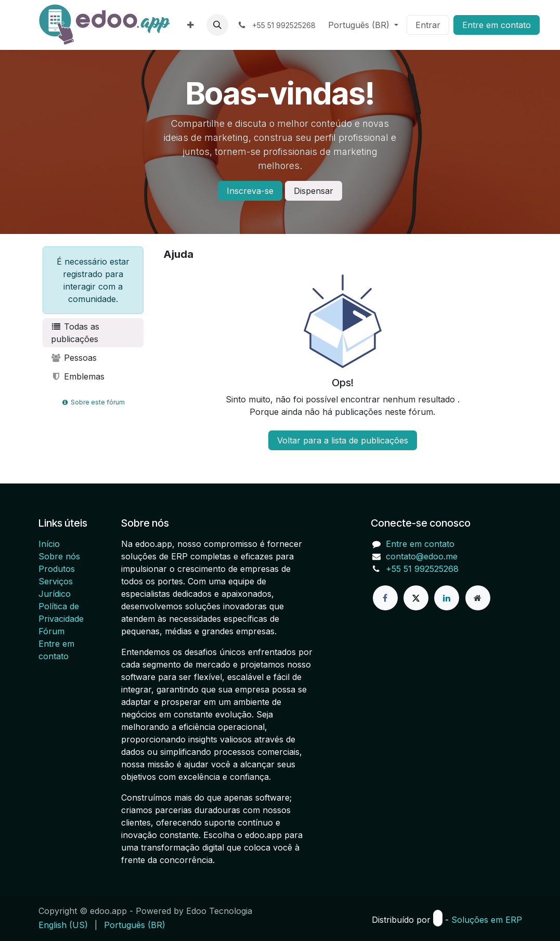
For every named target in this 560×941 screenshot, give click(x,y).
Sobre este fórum (93, 402)
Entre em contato (497, 25)
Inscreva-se (250, 191)
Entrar (428, 25)
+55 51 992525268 (422, 569)
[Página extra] (478, 598)
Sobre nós (59, 556)
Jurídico (55, 594)
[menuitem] (191, 25)
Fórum (51, 631)
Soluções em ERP (487, 920)
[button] (217, 25)
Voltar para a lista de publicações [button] (343, 440)
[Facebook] (385, 598)
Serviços (56, 581)
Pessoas (74, 358)
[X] (416, 598)
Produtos (57, 569)
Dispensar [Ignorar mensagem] (314, 191)
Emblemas (78, 376)
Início (49, 544)
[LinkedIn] (447, 598)
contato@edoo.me (422, 556)
